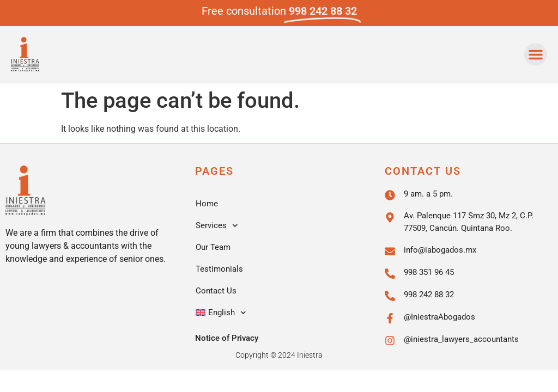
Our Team (213, 247)
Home (207, 204)
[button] (536, 54)
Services (217, 226)
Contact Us (216, 291)
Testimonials (219, 269)
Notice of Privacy (227, 338)
